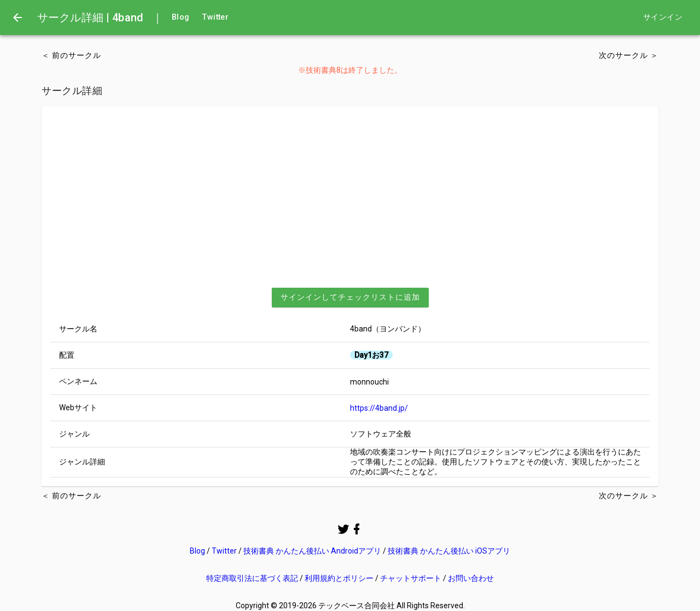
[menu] (17, 18)
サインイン (663, 17)
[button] (350, 298)
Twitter (215, 17)
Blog (180, 17)
